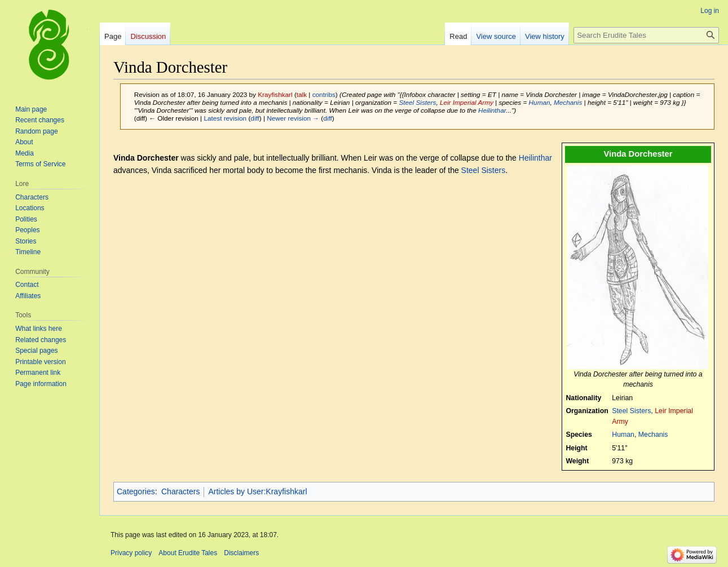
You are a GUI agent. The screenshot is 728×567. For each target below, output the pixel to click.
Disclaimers (241, 553)
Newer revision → (293, 118)
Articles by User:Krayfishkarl (257, 491)
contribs (324, 94)
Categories (136, 491)
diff (255, 118)
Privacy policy (131, 553)
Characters (180, 491)
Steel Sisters (417, 102)
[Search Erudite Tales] (646, 35)
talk (302, 94)
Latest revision (225, 118)
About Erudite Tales (188, 553)
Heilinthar (492, 110)
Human (540, 102)
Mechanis (568, 102)
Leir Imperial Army (467, 102)
